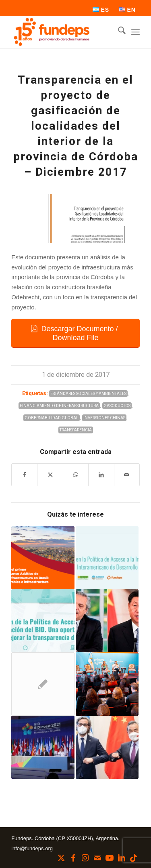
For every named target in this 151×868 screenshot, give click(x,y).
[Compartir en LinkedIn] (101, 475)
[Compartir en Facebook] (24, 475)
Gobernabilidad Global (52, 418)
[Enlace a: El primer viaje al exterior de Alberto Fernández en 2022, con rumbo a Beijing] (107, 621)
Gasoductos (117, 406)
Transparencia (76, 430)
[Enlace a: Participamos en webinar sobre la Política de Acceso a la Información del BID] (43, 621)
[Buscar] (118, 32)
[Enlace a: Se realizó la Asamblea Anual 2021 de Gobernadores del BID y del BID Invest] (43, 747)
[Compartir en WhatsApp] (76, 475)
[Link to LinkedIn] (122, 858)
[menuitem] (101, 10)
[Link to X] (61, 858)
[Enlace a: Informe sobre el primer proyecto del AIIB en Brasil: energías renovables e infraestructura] (43, 558)
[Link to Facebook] (73, 858)
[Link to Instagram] (85, 858)
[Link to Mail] (97, 858)
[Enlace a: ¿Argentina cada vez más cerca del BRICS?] (107, 747)
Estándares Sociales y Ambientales (88, 394)
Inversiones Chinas (104, 418)
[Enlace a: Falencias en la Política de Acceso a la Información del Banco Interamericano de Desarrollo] (107, 558)
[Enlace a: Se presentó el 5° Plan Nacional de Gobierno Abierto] (107, 684)
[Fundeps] (63, 32)
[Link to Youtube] (110, 858)
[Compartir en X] (50, 475)
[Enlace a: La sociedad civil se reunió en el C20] (43, 684)
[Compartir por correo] (127, 475)
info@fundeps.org (32, 848)
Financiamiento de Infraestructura (59, 406)
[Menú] (135, 32)
